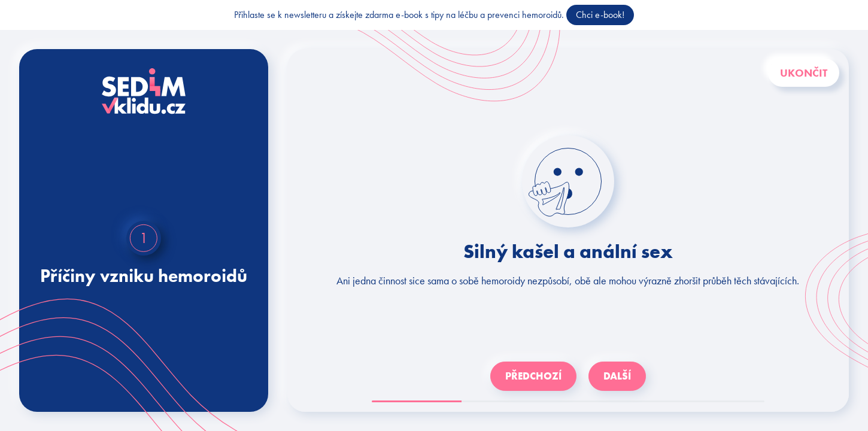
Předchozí (533, 376)
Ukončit (804, 73)
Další (617, 376)
